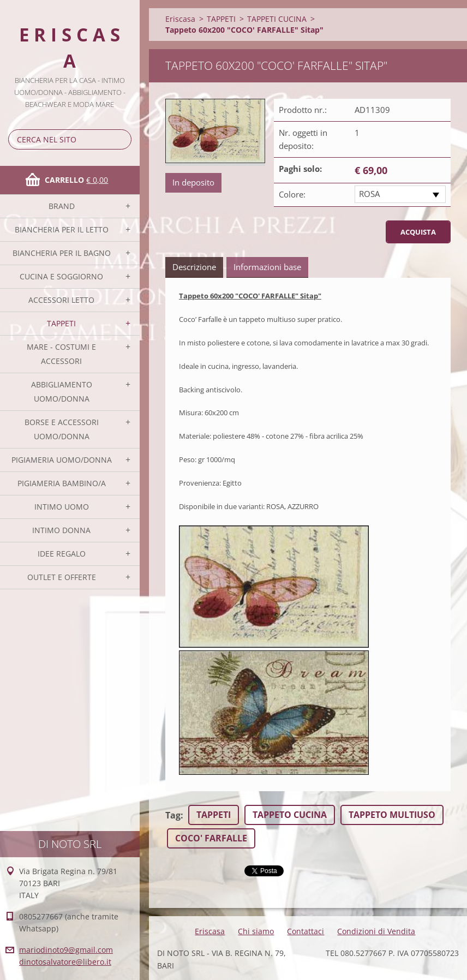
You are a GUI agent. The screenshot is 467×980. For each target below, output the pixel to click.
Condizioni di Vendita (376, 931)
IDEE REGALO (62, 554)
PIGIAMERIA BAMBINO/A (62, 483)
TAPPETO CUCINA (290, 815)
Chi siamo (256, 931)
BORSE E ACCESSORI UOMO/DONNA (62, 429)
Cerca (121, 139)
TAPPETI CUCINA (277, 19)
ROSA (369, 194)
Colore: (292, 194)
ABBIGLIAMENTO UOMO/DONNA (62, 392)
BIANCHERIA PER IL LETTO (62, 229)
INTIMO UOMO (62, 507)
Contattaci (306, 931)
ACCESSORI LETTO (61, 300)
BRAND (62, 206)
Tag (173, 815)
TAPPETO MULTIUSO (392, 815)
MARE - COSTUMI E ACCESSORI (61, 354)
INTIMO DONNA (61, 530)
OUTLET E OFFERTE (62, 577)
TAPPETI (61, 323)
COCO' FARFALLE (211, 838)
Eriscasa (180, 19)
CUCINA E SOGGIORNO (61, 276)
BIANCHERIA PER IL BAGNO (62, 253)
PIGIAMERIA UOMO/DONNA (62, 460)
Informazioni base (267, 267)
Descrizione (194, 267)
